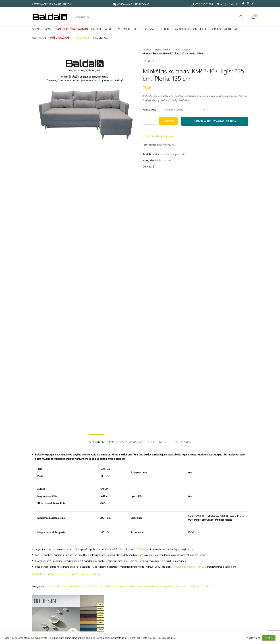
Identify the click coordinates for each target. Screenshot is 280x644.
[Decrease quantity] (145, 121)
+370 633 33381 (204, 4)
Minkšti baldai (162, 49)
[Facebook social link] (243, 4)
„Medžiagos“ (143, 549)
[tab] (96, 440)
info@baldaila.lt (229, 4)
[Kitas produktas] (154, 62)
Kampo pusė (150, 110)
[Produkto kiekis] (150, 121)
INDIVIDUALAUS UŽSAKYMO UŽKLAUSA (215, 121)
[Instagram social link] (248, 4)
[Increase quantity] (155, 121)
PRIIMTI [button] (269, 638)
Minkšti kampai (182, 49)
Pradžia (147, 49)
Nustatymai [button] (253, 638)
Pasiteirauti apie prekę (158, 136)
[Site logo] (50, 16)
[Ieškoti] (158, 17)
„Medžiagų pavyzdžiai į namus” (188, 567)
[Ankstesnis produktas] (145, 62)
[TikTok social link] (253, 4)
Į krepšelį (168, 121)
